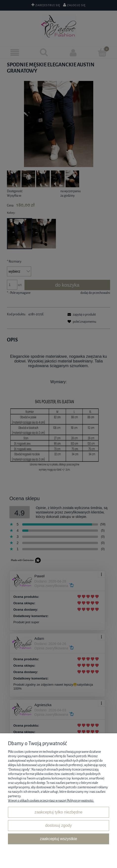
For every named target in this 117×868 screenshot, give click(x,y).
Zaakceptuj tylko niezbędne (58, 812)
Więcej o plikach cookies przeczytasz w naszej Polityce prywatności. (51, 801)
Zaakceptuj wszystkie (58, 839)
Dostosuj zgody (58, 825)
